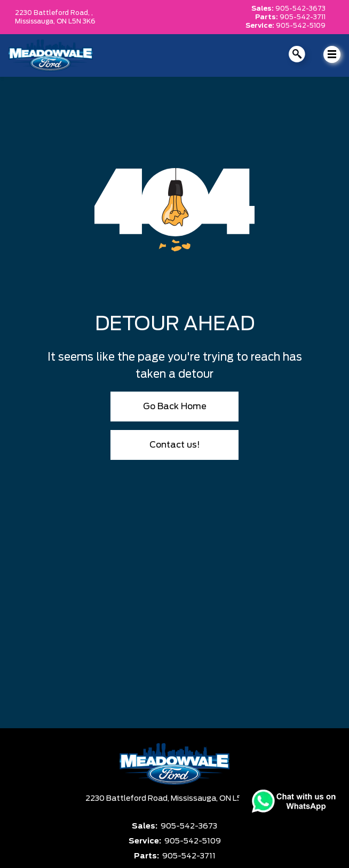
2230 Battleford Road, (128, 799)
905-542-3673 (300, 9)
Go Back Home (175, 407)
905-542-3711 (303, 17)
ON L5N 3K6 (76, 21)
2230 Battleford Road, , (54, 13)
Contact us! (175, 445)
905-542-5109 (301, 26)
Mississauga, (36, 21)
